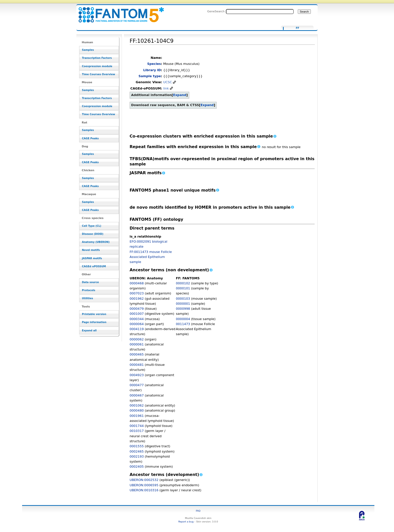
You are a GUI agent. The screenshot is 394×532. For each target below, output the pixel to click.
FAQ (198, 511)
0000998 (183, 309)
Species (154, 64)
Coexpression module (97, 66)
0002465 (137, 451)
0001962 (137, 299)
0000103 (183, 299)
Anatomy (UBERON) (96, 242)
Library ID (152, 70)
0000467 (137, 395)
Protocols (89, 290)
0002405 (137, 467)
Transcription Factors (97, 58)
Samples (88, 50)
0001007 (137, 314)
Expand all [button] (89, 330)
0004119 (137, 329)
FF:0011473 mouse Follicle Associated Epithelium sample (151, 257)
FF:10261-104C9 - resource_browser (118, 12)
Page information (94, 322)
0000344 (137, 319)
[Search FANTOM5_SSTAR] (260, 12)
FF (298, 28)
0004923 (137, 375)
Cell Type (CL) (92, 226)
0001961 (137, 416)
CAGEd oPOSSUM (94, 266)
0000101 (183, 288)
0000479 (137, 309)
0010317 (137, 431)
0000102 (183, 283)
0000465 (137, 354)
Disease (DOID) (93, 234)
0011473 (183, 324)
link (166, 88)
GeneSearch (216, 11)
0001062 (137, 405)
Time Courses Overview (98, 74)
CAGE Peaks (90, 138)
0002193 (137, 456)
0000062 (137, 339)
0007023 (137, 293)
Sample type (150, 76)
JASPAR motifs (92, 258)
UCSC (167, 82)
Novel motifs (91, 250)
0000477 (137, 385)
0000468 (137, 283)
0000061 (137, 344)
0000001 (183, 304)
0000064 (137, 324)
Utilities (87, 298)
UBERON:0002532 (144, 480)
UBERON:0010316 (144, 490)
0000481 (137, 365)
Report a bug (186, 522)
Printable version (94, 314)
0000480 (137, 410)
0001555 (137, 446)
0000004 (183, 319)
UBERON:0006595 (144, 485)
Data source (90, 282)
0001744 (137, 426)
